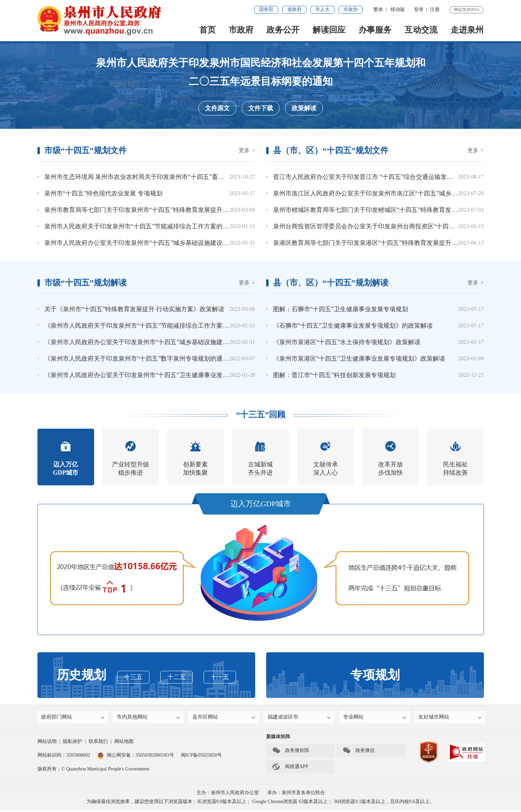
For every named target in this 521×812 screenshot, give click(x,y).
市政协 (351, 9)
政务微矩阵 (291, 752)
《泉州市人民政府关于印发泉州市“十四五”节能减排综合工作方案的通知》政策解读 (158, 326)
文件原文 (217, 108)
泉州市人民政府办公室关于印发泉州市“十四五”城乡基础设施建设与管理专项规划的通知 (165, 243)
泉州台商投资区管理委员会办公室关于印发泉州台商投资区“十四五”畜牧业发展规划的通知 (396, 226)
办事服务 (375, 30)
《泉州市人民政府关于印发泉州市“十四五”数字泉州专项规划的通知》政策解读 (152, 359)
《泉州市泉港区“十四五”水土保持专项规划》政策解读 (347, 342)
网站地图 (124, 743)
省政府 (294, 9)
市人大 (322, 9)
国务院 (266, 9)
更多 (247, 150)
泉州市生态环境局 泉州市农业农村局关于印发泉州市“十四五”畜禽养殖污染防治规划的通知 (168, 177)
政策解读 (304, 108)
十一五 (220, 677)
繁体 (378, 9)
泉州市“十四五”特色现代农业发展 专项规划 (103, 193)
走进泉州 (467, 30)
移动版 (398, 9)
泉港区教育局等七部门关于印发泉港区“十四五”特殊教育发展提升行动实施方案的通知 (390, 243)
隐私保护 (72, 743)
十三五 (133, 677)
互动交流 (421, 30)
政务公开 (283, 30)
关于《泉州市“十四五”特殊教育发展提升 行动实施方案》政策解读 (134, 309)
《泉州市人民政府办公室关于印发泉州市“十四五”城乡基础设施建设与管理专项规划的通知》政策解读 (183, 342)
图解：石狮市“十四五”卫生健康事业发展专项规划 (341, 309)
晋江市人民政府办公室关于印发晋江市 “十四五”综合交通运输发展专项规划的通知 (385, 177)
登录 (419, 9)
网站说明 (47, 743)
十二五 (177, 677)
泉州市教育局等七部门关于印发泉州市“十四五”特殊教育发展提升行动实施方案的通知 (161, 210)
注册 (435, 9)
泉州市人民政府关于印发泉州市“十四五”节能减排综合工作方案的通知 (140, 226)
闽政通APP (290, 768)
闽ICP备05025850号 (202, 757)
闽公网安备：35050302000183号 (136, 757)
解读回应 (329, 30)
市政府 (241, 30)
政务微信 (359, 752)
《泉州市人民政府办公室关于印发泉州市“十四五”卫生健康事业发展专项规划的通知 (158, 375)
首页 (207, 30)
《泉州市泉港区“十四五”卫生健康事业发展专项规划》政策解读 (359, 359)
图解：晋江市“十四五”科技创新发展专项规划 (335, 375)
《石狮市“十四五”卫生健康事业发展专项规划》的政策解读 (353, 326)
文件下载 (261, 108)
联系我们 (98, 743)
